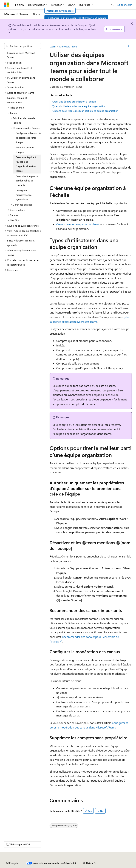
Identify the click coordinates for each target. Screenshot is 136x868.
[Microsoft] (7, 5)
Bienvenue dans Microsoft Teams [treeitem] (21, 55)
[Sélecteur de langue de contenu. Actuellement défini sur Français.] (12, 863)
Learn (53, 46)
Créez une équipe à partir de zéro (77, 224)
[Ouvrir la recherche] (112, 5)
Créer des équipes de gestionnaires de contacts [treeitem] (27, 181)
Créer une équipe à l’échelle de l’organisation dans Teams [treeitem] (26, 164)
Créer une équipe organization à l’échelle (74, 102)
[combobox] (23, 46)
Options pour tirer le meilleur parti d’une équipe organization (85, 111)
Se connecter (125, 5)
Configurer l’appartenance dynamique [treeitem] (24, 195)
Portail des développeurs (60, 11)
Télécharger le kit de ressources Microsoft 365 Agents (76, 18)
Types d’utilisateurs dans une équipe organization (79, 106)
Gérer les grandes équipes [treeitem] (25, 150)
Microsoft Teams (68, 46)
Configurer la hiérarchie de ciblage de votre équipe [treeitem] (28, 138)
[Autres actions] (129, 47)
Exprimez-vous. (114, 29)
